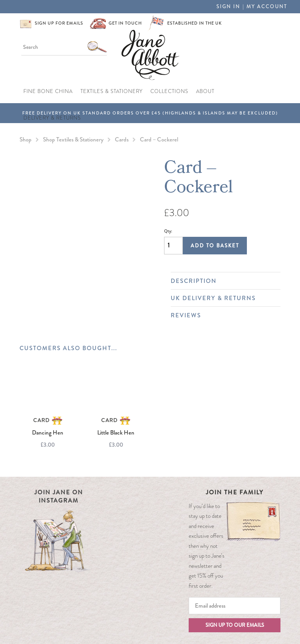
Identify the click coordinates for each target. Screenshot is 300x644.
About (205, 91)
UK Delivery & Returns (222, 298)
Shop (26, 140)
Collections (169, 91)
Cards (122, 140)
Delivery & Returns (52, 118)
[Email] (235, 606)
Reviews (222, 315)
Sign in (228, 6)
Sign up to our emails (235, 625)
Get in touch (125, 23)
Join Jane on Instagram (59, 496)
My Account (267, 6)
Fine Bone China (48, 91)
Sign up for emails (59, 23)
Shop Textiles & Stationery (73, 140)
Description (222, 281)
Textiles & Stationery (112, 91)
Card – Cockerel (159, 140)
